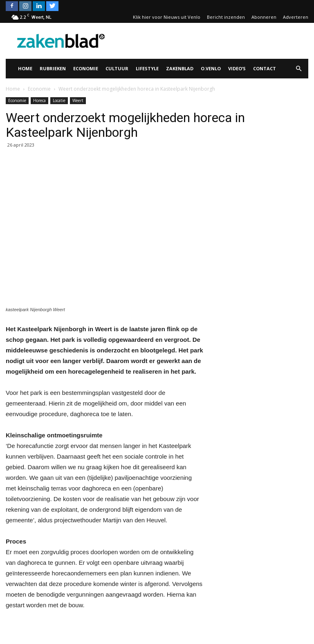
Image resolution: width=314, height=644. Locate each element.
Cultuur (117, 68)
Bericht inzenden (226, 17)
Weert (78, 100)
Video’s (237, 68)
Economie (86, 68)
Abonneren (264, 17)
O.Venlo (211, 68)
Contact (265, 68)
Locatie (59, 100)
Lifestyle (147, 68)
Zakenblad (180, 68)
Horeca (39, 100)
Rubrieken (53, 68)
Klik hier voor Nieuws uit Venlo (167, 17)
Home (25, 68)
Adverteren (296, 17)
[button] (298, 69)
